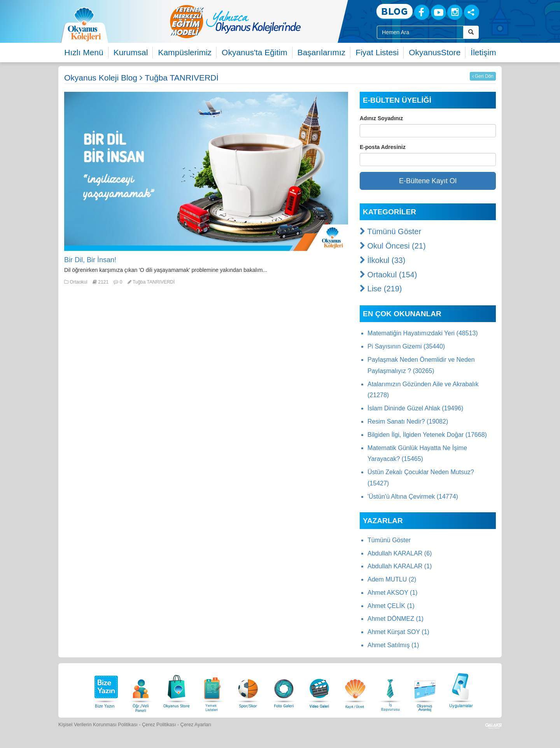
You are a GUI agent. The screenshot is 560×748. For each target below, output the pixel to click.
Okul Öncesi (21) (393, 246)
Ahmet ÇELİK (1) (391, 606)
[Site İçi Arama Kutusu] (420, 32)
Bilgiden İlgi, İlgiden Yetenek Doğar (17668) (427, 435)
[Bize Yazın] (105, 689)
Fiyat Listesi (377, 52)
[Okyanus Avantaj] (425, 689)
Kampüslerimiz (185, 52)
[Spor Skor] (248, 689)
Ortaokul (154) (388, 275)
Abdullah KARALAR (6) (400, 553)
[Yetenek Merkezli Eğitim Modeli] (266, 21)
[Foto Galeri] (284, 689)
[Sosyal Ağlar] (472, 12)
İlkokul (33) (382, 260)
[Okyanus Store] (177, 689)
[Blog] (395, 12)
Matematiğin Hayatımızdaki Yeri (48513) (423, 333)
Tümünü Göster (390, 231)
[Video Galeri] (319, 689)
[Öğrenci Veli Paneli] (141, 689)
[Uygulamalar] (461, 689)
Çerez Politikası (159, 725)
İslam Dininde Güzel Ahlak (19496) (415, 408)
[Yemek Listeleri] (212, 689)
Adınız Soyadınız (381, 118)
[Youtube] (438, 12)
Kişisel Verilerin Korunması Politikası (98, 725)
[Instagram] (455, 12)
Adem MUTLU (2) (392, 579)
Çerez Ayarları (196, 725)
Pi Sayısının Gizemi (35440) (406, 346)
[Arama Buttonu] (471, 32)
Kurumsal (131, 52)
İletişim (483, 52)
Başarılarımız (322, 52)
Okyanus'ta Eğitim (255, 52)
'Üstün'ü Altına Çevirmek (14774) (413, 497)
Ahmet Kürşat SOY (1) (398, 632)
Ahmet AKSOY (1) (393, 593)
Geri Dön (483, 76)
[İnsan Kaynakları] (390, 689)
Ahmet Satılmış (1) (393, 645)
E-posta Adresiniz (383, 147)
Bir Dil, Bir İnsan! (90, 260)
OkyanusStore (435, 52)
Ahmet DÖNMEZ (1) (395, 619)
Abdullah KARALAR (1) (400, 566)
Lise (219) (381, 289)
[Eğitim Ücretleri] (355, 689)
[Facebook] (422, 12)
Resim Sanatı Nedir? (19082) (408, 421)
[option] (266, 21)
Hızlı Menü (84, 52)
